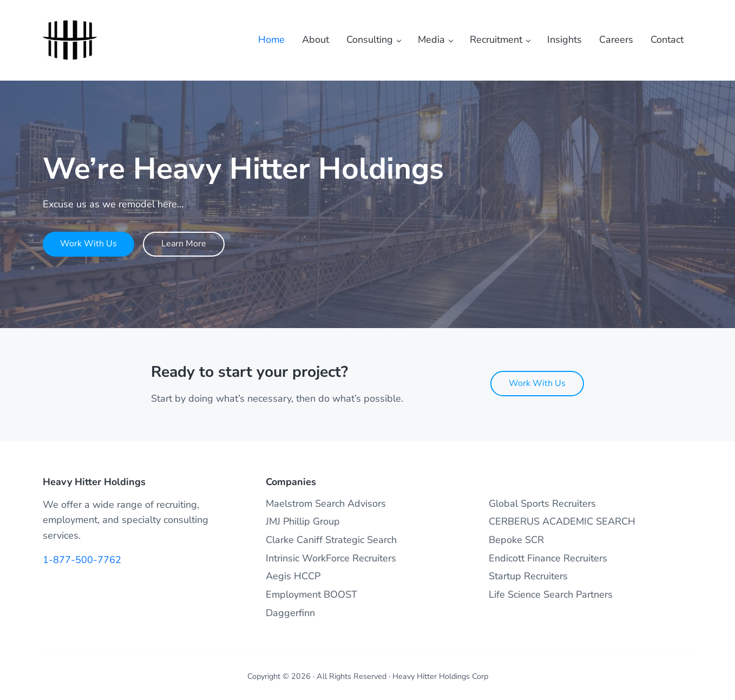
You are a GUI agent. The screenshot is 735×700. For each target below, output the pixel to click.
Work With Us (88, 244)
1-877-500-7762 (82, 560)
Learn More (184, 244)
